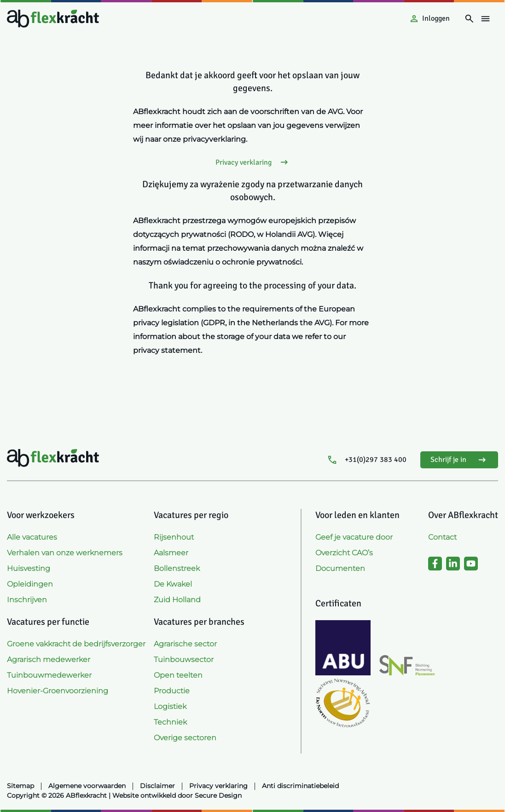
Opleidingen (30, 584)
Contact (442, 537)
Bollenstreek (177, 568)
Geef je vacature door (354, 537)
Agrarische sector (185, 644)
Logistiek (170, 706)
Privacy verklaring (253, 162)
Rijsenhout (174, 537)
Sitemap (20, 786)
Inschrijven (27, 600)
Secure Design (218, 795)
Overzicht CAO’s (344, 553)
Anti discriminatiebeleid (300, 786)
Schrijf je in (459, 460)
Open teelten (178, 675)
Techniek (170, 722)
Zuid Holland (177, 600)
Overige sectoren (185, 738)
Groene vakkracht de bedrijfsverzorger (76, 644)
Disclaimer (157, 786)
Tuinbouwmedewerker (49, 675)
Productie (172, 691)
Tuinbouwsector (184, 659)
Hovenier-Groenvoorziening (58, 691)
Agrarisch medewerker (49, 659)
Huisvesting (29, 568)
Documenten (340, 568)
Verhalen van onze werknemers (65, 553)
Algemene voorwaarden (87, 786)
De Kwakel (173, 584)
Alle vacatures (32, 537)
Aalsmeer (171, 553)
